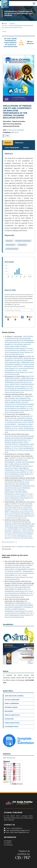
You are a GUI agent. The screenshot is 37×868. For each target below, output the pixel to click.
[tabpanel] (19, 201)
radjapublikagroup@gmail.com (20, 830)
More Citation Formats (13, 310)
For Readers (8, 841)
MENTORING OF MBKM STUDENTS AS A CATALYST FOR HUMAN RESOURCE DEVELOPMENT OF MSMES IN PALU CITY (19, 587)
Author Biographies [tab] (12, 148)
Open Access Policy (12, 715)
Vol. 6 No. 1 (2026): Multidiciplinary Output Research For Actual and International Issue (18, 26)
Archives (12, 23)
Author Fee (9, 719)
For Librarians (8, 845)
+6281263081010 (17, 828)
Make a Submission (12, 703)
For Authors (8, 843)
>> (16, 542)
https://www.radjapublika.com (20, 832)
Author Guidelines (12, 700)
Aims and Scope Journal (14, 696)
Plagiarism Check (12, 727)
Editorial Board (11, 707)
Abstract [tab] (8, 143)
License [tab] (26, 148)
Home (5, 23)
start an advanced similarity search (23, 547)
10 (13, 542)
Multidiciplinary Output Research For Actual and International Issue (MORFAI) (18, 13)
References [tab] (19, 143)
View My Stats (11, 758)
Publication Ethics (12, 723)
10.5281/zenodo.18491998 (15, 130)
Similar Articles (8, 332)
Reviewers (9, 711)
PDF (7, 136)
